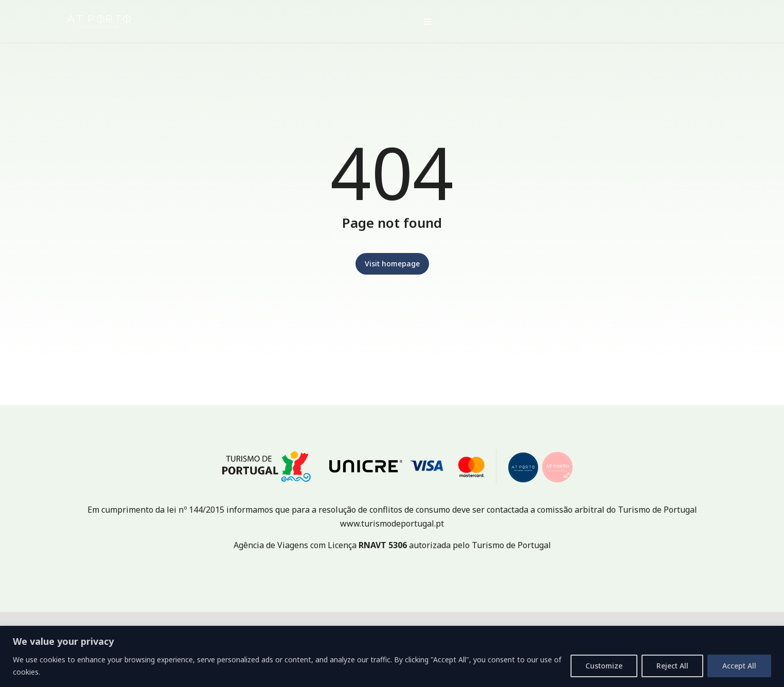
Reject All (672, 666)
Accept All (739, 666)
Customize (604, 666)
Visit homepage (392, 264)
